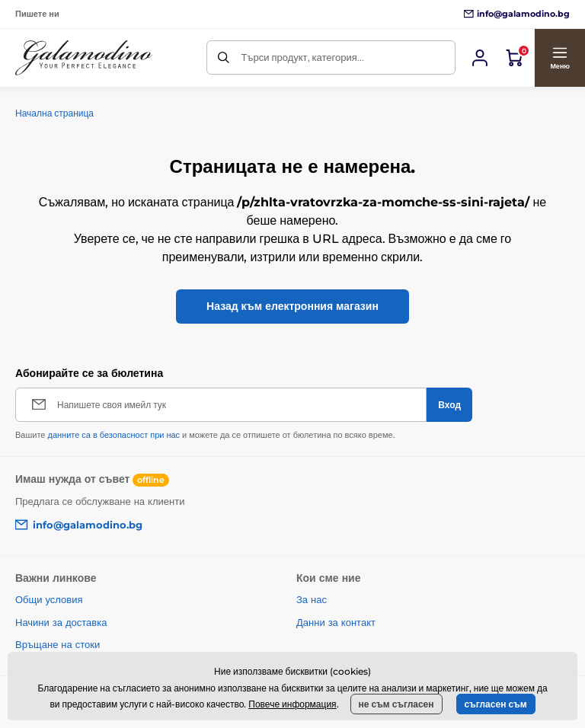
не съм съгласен (396, 704)
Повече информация (292, 704)
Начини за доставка (61, 622)
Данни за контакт (336, 622)
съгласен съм (496, 704)
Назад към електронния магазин (292, 306)
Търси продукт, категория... (302, 57)
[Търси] (224, 57)
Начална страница (54, 113)
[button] (559, 58)
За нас (312, 599)
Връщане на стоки (58, 644)
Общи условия (49, 599)
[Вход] (480, 58)
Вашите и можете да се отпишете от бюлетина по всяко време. (205, 435)
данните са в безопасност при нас (113, 435)
